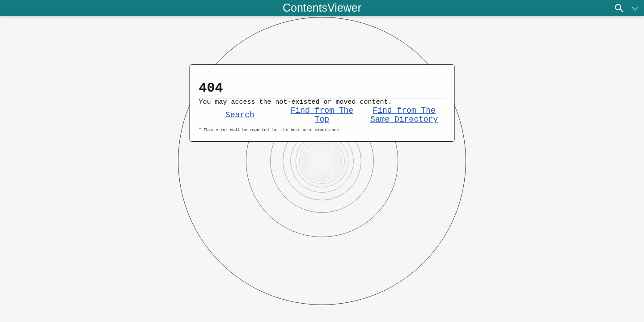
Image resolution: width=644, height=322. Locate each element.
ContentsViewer (322, 8)
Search (240, 121)
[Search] (619, 8)
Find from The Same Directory (404, 121)
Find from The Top (322, 121)
